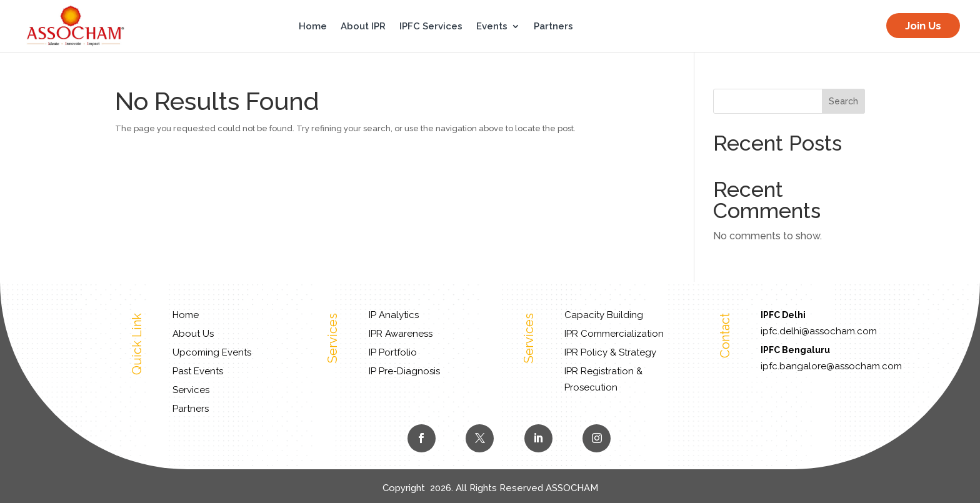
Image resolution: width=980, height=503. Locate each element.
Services (191, 390)
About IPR (363, 27)
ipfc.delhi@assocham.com (819, 331)
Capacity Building (604, 315)
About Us (193, 334)
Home (313, 27)
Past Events (198, 371)
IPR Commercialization (614, 334)
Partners (553, 27)
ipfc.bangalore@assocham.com (831, 366)
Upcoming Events (212, 352)
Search (843, 101)
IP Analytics (394, 315)
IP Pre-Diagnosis (404, 371)
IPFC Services (431, 27)
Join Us (923, 26)
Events (492, 27)
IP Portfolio (393, 352)
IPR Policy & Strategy (610, 352)
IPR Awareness (401, 334)
